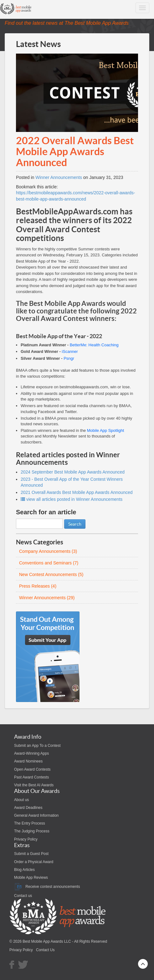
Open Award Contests (32, 769)
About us (21, 800)
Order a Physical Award (34, 862)
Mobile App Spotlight (106, 430)
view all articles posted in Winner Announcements (72, 499)
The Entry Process (30, 823)
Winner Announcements (59, 177)
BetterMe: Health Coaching (94, 345)
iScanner (70, 351)
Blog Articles (24, 870)
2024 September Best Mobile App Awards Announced (73, 472)
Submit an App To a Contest (37, 746)
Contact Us (45, 950)
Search (75, 524)
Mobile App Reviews (31, 878)
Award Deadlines (28, 808)
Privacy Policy (26, 839)
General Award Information (36, 815)
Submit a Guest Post (31, 854)
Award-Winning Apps (31, 753)
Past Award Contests (31, 777)
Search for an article (46, 512)
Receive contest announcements (47, 887)
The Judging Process (32, 831)
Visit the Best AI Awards (34, 785)
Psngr (69, 358)
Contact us (23, 896)
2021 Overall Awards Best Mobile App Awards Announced (77, 492)
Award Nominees (28, 761)
